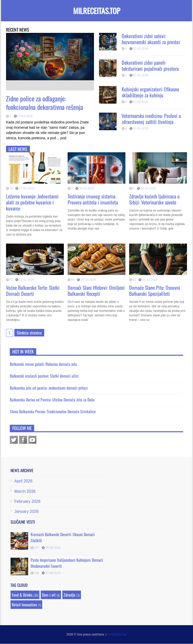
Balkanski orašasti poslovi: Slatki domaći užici (44, 376)
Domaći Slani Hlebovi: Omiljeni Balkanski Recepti (96, 291)
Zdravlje (69, 595)
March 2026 (25, 491)
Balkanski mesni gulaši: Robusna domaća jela (43, 364)
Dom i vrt (49, 595)
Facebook (23, 440)
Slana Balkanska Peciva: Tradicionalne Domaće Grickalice (53, 411)
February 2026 (27, 501)
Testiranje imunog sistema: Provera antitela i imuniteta (93, 199)
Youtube (32, 440)
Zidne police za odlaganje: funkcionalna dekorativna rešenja (45, 103)
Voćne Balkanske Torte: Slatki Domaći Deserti (33, 291)
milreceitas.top (97, 11)
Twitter (14, 440)
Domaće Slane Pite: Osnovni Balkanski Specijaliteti (155, 291)
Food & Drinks (22, 595)
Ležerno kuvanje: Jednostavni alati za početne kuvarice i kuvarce (32, 202)
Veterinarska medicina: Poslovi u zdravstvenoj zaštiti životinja (151, 119)
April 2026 (23, 481)
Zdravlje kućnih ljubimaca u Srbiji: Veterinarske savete (154, 199)
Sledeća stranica (29, 333)
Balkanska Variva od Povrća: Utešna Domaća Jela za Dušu (52, 400)
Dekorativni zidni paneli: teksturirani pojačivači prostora (150, 65)
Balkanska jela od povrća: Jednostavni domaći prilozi (49, 388)
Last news (18, 149)
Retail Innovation (24, 605)
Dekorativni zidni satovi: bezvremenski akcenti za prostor (151, 39)
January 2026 (27, 511)
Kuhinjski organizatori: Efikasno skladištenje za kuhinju (150, 92)
